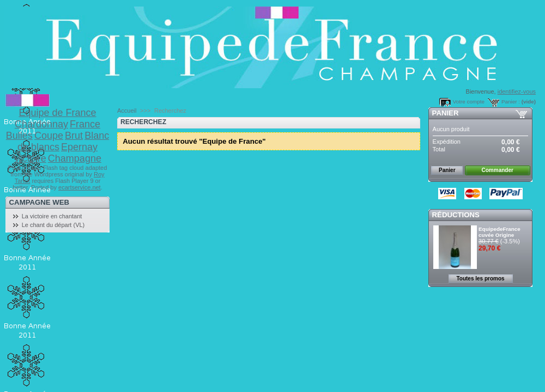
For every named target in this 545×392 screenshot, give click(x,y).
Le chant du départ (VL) (53, 225)
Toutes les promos (480, 278)
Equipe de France (57, 113)
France (85, 124)
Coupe (49, 136)
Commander (498, 170)
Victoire (30, 158)
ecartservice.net (80, 187)
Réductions (456, 215)
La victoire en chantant (52, 216)
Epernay (79, 147)
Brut (74, 136)
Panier (446, 113)
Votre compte (469, 102)
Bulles (19, 136)
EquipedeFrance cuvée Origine (499, 232)
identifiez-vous (517, 91)
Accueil (127, 111)
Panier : (511, 102)
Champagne (75, 158)
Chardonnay (41, 124)
